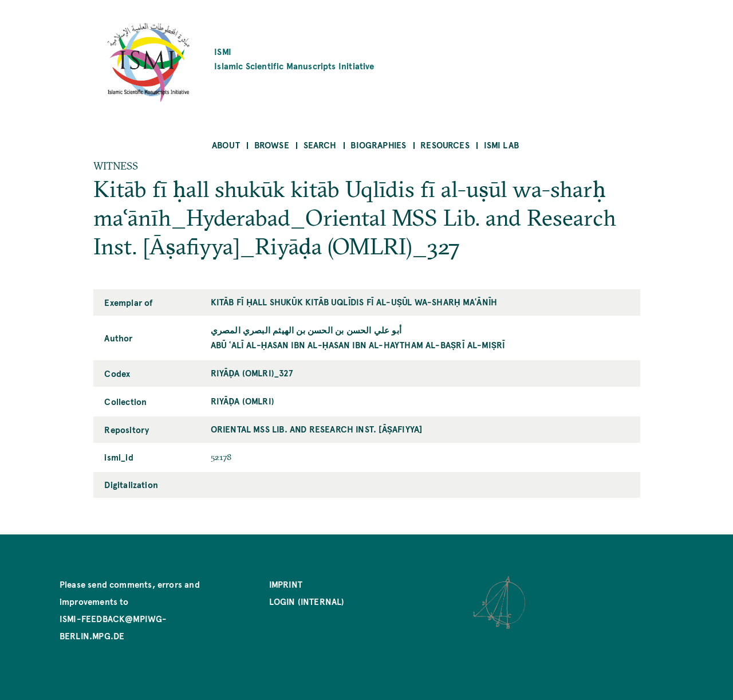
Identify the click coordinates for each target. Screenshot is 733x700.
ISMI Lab (501, 145)
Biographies (378, 145)
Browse (272, 145)
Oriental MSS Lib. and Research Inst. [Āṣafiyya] (317, 429)
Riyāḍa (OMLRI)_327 (252, 373)
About (226, 145)
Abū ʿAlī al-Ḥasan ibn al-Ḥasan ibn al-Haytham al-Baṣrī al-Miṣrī (358, 345)
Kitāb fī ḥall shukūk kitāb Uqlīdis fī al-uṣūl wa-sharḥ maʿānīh (354, 302)
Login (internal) (307, 601)
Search (320, 145)
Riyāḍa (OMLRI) (243, 401)
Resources (445, 145)
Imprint (286, 584)
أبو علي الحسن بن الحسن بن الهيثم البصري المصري (306, 330)
